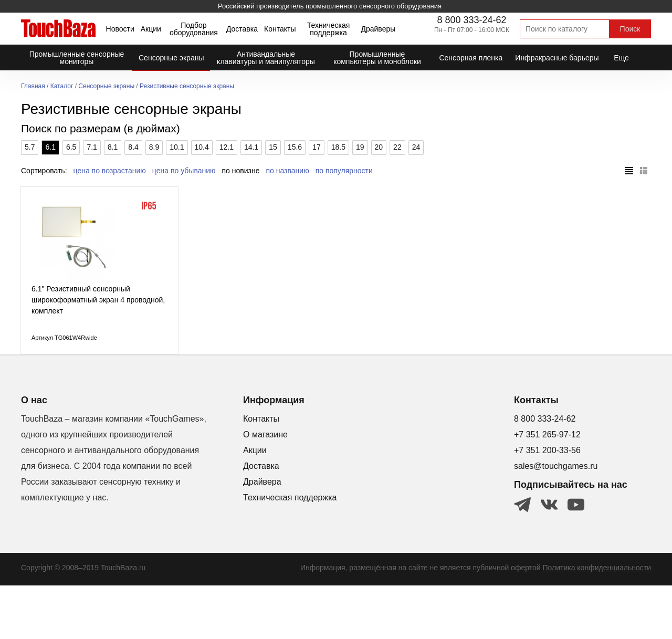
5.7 (30, 147)
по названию (288, 171)
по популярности (344, 171)
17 (317, 147)
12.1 (227, 147)
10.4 (202, 147)
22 (397, 147)
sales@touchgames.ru (556, 520)
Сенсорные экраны (106, 86)
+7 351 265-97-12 (547, 488)
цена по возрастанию (110, 171)
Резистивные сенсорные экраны (187, 86)
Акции (151, 29)
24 (416, 147)
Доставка (242, 29)
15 (273, 147)
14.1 (251, 147)
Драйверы (378, 29)
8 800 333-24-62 (471, 20)
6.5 (71, 147)
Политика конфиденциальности (597, 621)
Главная (33, 86)
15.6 (295, 147)
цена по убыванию (184, 171)
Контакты (280, 29)
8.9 (154, 147)
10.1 (177, 147)
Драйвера (262, 535)
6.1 (50, 147)
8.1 (113, 147)
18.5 (338, 147)
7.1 (92, 147)
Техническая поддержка (329, 29)
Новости (120, 29)
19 (360, 147)
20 (379, 147)
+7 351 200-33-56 (547, 504)
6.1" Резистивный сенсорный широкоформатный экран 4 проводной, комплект (98, 353)
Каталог (62, 86)
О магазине (265, 488)
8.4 (133, 147)
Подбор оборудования (194, 29)
